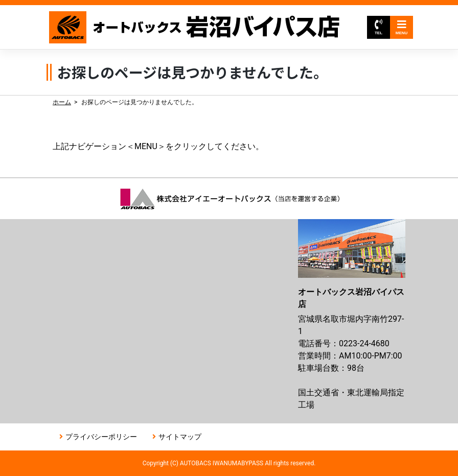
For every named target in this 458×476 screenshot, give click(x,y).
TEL (379, 27)
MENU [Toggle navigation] (402, 27)
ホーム (62, 102)
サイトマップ (180, 437)
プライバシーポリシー (101, 437)
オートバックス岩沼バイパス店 (195, 27)
